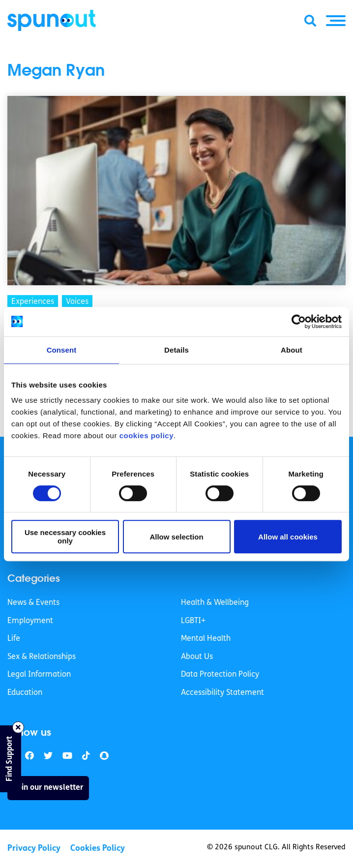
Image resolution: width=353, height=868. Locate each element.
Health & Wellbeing (215, 603)
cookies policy (147, 435)
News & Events (33, 603)
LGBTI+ (193, 621)
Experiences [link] (33, 302)
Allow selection (176, 537)
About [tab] (292, 350)
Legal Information (39, 675)
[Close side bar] (18, 727)
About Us (197, 657)
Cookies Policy (98, 849)
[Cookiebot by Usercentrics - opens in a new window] (299, 322)
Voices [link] (77, 302)
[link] (48, 756)
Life (14, 639)
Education (25, 693)
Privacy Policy (34, 849)
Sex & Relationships (42, 657)
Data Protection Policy (220, 675)
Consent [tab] (62, 350)
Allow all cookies (288, 537)
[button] (336, 21)
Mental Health (206, 639)
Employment (30, 621)
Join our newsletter (48, 788)
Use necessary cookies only (65, 537)
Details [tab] (176, 350)
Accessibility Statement (222, 693)
